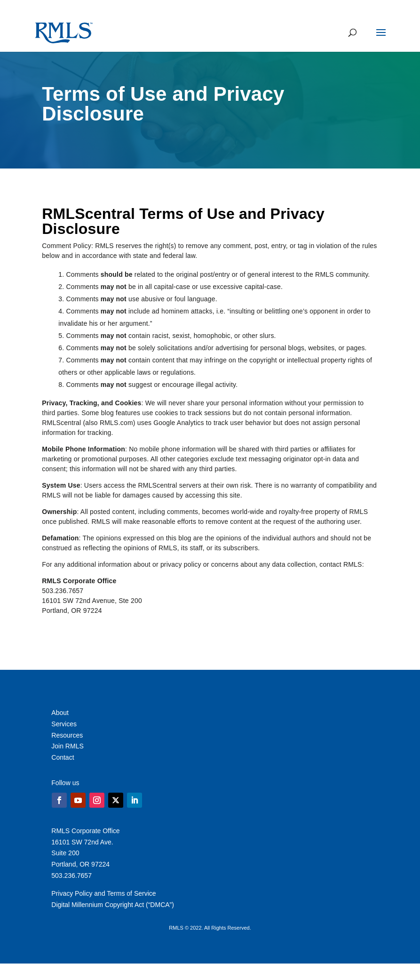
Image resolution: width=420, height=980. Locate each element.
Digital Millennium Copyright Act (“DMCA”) (113, 905)
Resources (67, 735)
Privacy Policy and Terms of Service (103, 893)
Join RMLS (67, 746)
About (60, 713)
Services (64, 724)
